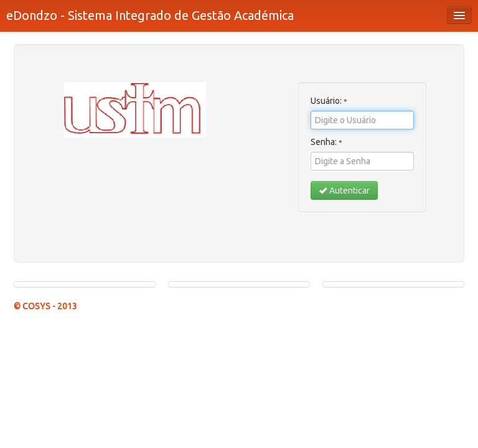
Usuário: (329, 101)
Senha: (326, 142)
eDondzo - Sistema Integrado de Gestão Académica (150, 15)
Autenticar (344, 190)
